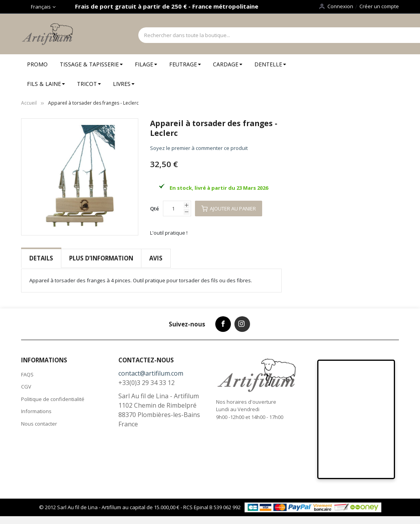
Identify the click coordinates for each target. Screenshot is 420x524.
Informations (36, 411)
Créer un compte (379, 6)
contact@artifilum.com (151, 373)
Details (41, 258)
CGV (26, 387)
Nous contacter (39, 424)
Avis (156, 258)
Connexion (340, 6)
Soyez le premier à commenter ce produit (199, 148)
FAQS (27, 374)
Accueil (29, 103)
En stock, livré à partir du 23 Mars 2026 (219, 188)
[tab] (41, 258)
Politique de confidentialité (53, 399)
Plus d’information (101, 258)
